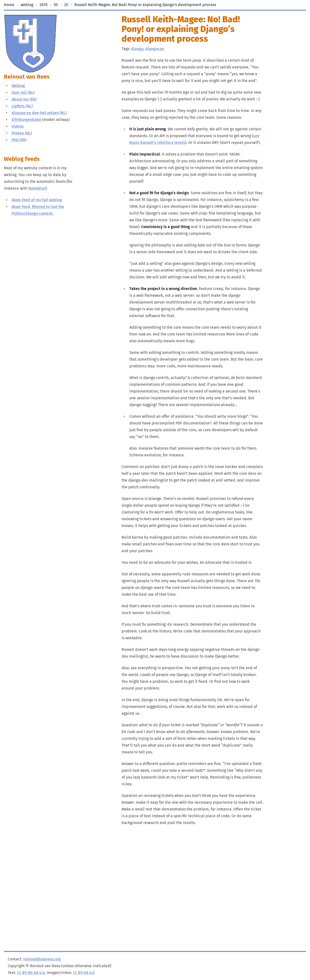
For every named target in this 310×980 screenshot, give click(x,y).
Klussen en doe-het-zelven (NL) (39, 113)
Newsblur (37, 188)
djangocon (155, 49)
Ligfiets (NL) (22, 106)
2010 (43, 5)
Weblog (18, 86)
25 (66, 5)
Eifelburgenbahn (26, 120)
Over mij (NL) (23, 93)
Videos (18, 126)
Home (9, 5)
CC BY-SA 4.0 (84, 973)
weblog (27, 5)
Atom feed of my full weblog (37, 200)
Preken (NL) (22, 133)
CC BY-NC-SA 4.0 (31, 973)
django (137, 49)
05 (56, 5)
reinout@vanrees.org (42, 959)
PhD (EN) (19, 140)
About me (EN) (24, 99)
